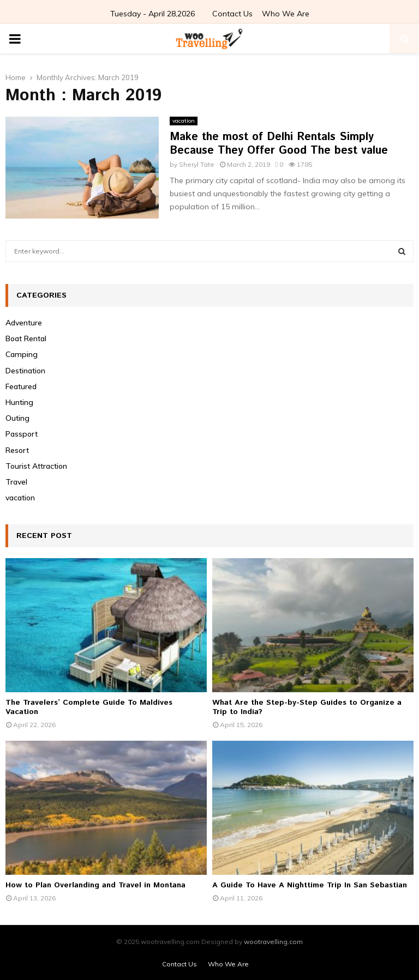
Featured (21, 386)
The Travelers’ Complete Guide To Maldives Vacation (89, 707)
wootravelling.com (273, 942)
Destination (25, 371)
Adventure (24, 323)
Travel (16, 482)
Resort (17, 450)
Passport (22, 434)
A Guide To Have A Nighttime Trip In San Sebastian (310, 885)
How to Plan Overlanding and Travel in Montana (95, 885)
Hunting (19, 402)
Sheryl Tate (197, 164)
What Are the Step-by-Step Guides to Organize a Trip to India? (307, 707)
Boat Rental (26, 338)
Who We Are (286, 14)
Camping (22, 354)
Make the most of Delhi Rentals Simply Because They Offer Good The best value (279, 144)
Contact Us (232, 14)
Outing (17, 418)
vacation (184, 121)
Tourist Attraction (36, 466)
